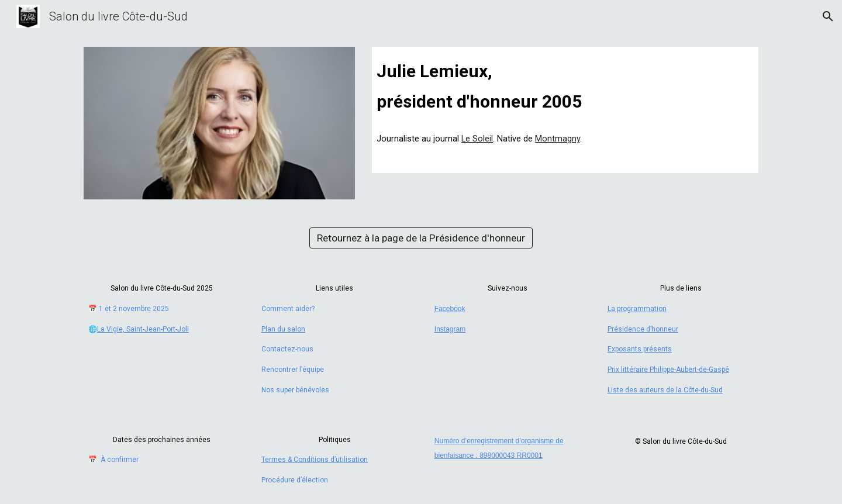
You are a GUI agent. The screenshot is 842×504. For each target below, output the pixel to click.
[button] (828, 16)
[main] (565, 85)
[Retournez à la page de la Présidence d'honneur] (421, 238)
